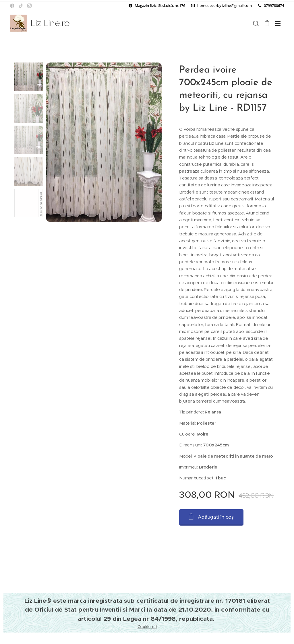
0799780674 (274, 5)
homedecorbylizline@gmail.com (225, 5)
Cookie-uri (147, 627)
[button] (256, 23)
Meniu (278, 24)
